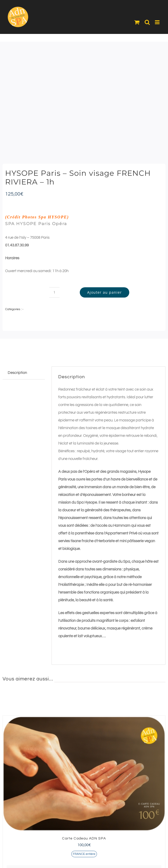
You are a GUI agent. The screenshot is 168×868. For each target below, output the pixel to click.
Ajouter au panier (105, 292)
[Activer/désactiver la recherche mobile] (147, 22)
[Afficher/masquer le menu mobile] (158, 22)
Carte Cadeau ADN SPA (84, 838)
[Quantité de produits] (54, 292)
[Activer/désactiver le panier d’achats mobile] (137, 22)
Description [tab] (17, 373)
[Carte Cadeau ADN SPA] (84, 773)
